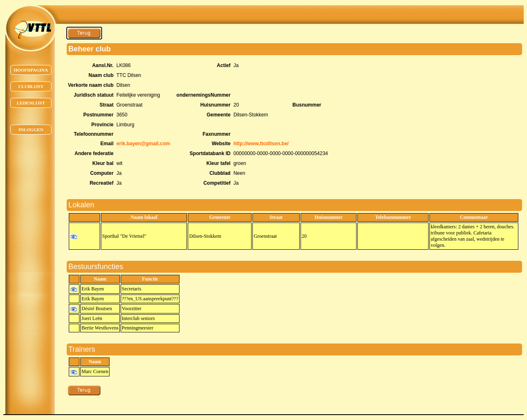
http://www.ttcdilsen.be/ (261, 144)
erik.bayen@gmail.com (143, 144)
